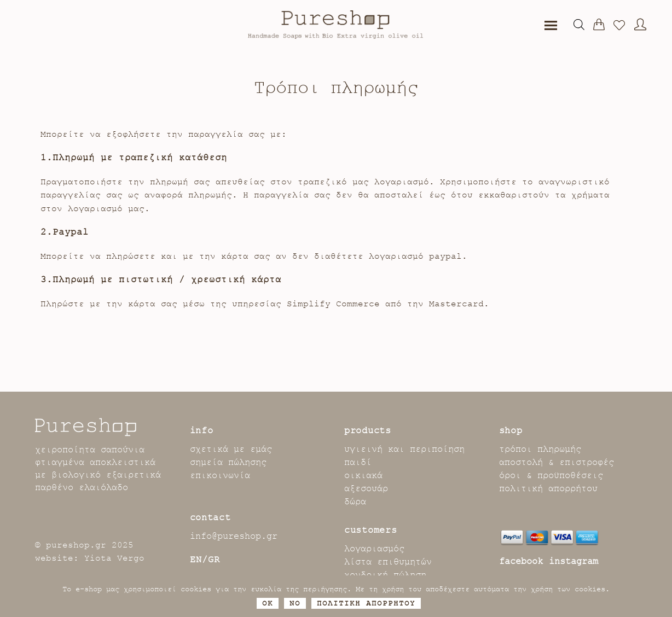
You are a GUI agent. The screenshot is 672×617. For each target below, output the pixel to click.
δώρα (355, 502)
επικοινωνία (220, 475)
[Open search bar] (579, 25)
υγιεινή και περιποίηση (404, 449)
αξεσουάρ (366, 488)
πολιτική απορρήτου (548, 488)
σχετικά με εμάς (231, 449)
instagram (573, 561)
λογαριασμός (374, 549)
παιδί (358, 462)
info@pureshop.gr (234, 536)
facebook (521, 561)
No (295, 603)
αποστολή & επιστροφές (557, 462)
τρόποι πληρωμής (540, 449)
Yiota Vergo (114, 558)
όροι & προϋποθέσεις (551, 475)
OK (268, 603)
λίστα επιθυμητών (388, 562)
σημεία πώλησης (228, 462)
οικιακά (363, 475)
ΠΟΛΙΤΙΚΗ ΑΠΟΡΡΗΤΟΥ (366, 603)
